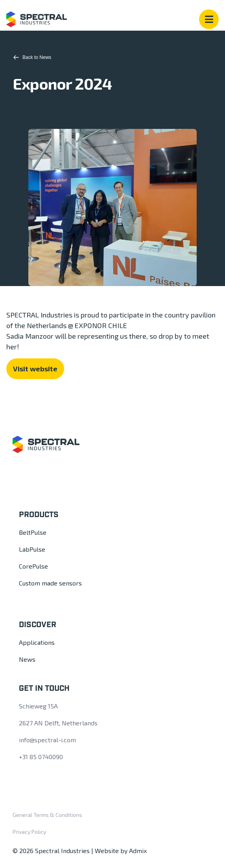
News (27, 659)
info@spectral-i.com (47, 740)
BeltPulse (33, 532)
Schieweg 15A (38, 706)
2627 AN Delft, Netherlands (58, 723)
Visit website (35, 369)
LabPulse (32, 549)
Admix (138, 851)
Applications (37, 642)
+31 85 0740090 (41, 757)
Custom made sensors (50, 583)
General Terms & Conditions (47, 815)
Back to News (32, 57)
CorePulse (33, 566)
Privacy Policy (29, 832)
